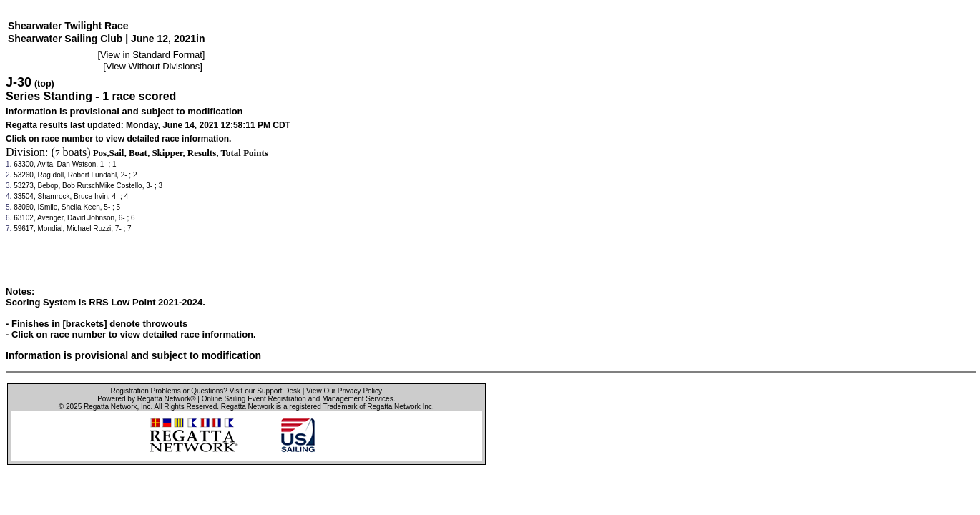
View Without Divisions (153, 66)
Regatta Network (110, 407)
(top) (44, 84)
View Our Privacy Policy (344, 391)
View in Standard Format (151, 55)
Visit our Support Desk (265, 391)
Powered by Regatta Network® (146, 399)
